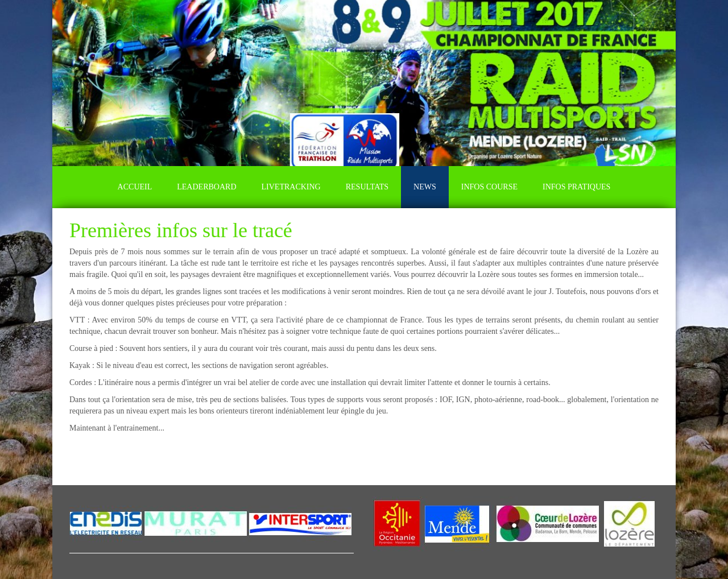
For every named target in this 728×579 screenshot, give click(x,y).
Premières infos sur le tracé (181, 230)
